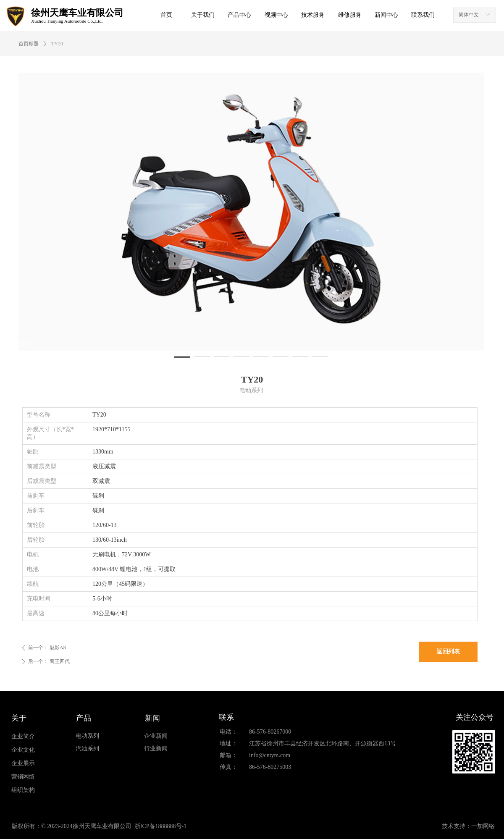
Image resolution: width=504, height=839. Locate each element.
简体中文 (469, 15)
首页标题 (29, 44)
